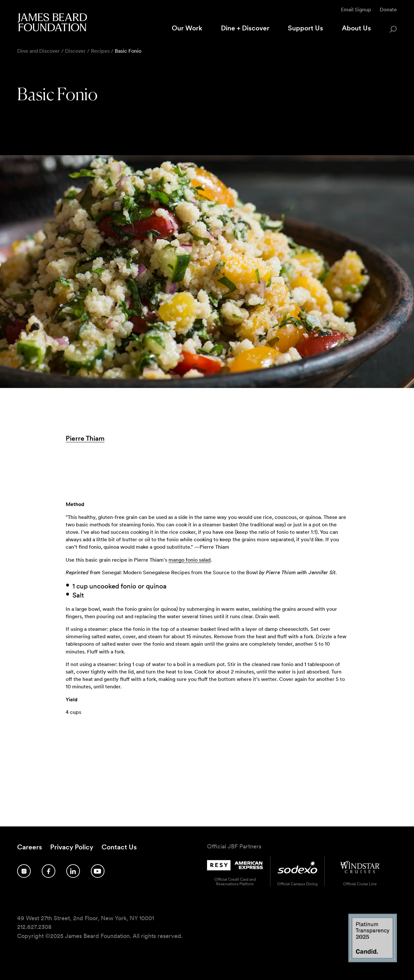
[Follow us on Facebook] (49, 871)
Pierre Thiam (85, 438)
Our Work (187, 28)
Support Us (305, 28)
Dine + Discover (245, 28)
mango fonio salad (190, 560)
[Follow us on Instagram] (24, 871)
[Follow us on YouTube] (98, 871)
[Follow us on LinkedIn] (73, 871)
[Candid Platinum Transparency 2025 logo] (373, 960)
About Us (356, 28)
